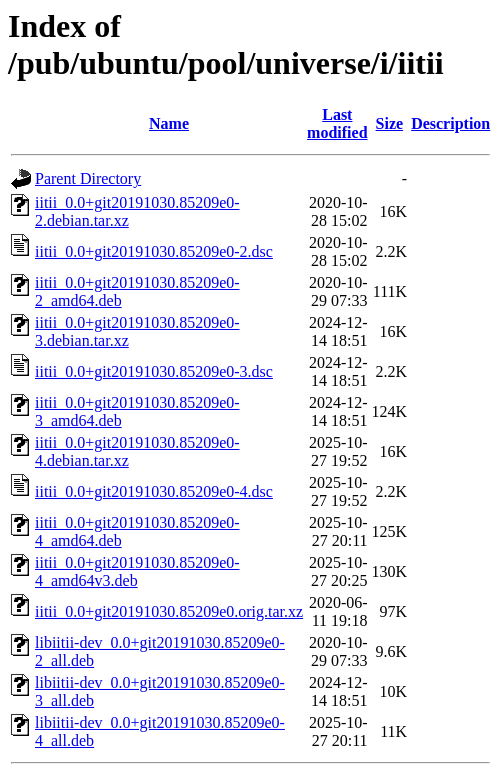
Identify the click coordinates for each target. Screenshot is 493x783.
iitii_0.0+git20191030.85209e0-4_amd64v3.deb (137, 571)
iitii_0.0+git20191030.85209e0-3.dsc (154, 371)
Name (169, 123)
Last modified (337, 123)
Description (450, 123)
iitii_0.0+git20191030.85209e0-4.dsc (154, 491)
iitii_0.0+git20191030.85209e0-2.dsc (154, 251)
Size (390, 123)
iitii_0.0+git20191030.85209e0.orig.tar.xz (169, 611)
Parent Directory (88, 178)
